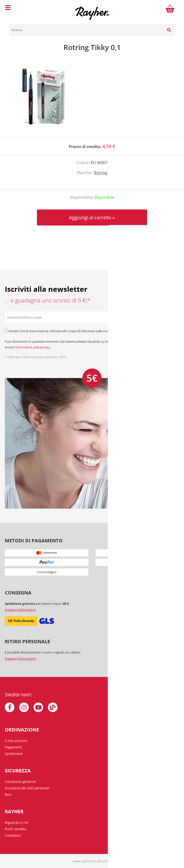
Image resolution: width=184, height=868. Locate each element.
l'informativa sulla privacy (32, 347)
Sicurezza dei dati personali (27, 788)
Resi (8, 794)
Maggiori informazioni (20, 610)
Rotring (101, 173)
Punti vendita (15, 829)
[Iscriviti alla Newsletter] (173, 317)
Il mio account (16, 741)
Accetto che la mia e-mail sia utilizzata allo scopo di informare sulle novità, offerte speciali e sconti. (78, 331)
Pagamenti (13, 747)
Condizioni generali (20, 782)
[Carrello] (170, 8)
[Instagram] (24, 707)
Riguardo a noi (17, 822)
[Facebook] (10, 707)
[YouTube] (38, 707)
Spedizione (14, 754)
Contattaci (13, 835)
